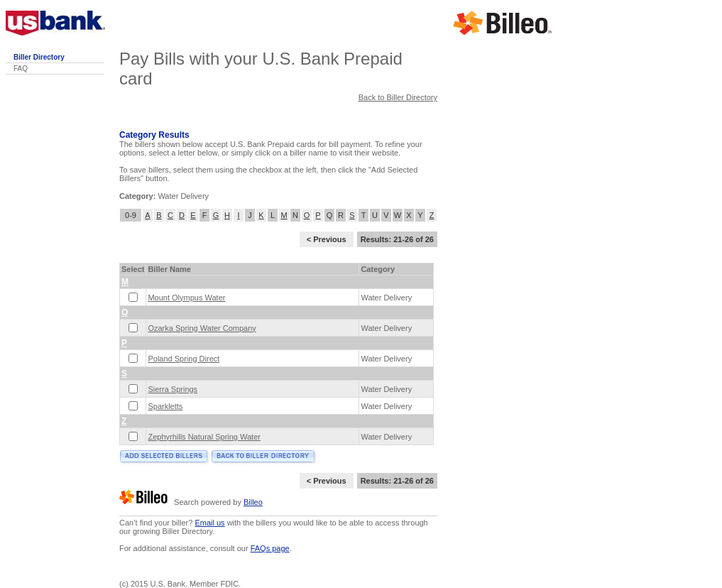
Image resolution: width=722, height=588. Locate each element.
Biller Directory (39, 57)
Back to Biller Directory (398, 97)
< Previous (327, 239)
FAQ (21, 69)
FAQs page (270, 548)
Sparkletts (165, 406)
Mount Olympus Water (186, 298)
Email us (209, 523)
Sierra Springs (173, 389)
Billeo (253, 502)
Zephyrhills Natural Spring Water (204, 437)
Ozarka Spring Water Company (202, 328)
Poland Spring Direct (184, 359)
